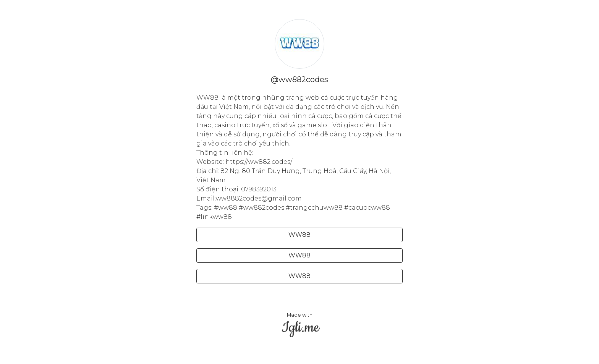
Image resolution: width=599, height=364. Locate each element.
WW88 (299, 235)
